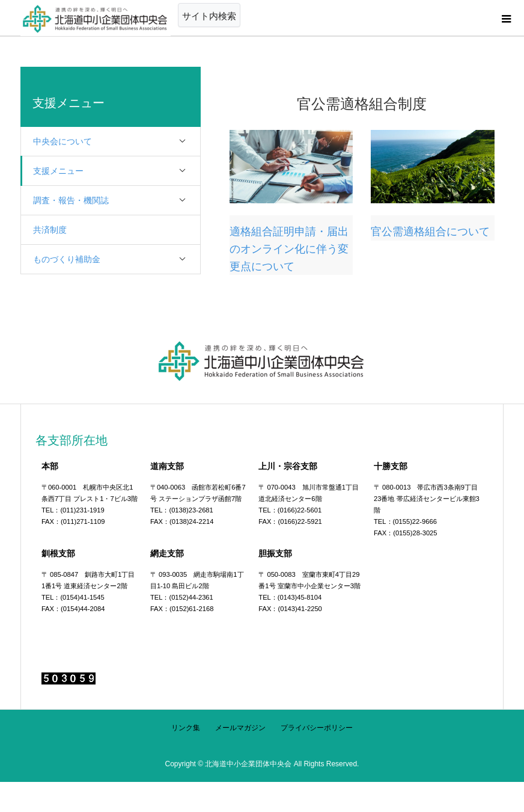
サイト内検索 (209, 16)
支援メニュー (117, 171)
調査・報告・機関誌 (117, 201)
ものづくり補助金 (117, 260)
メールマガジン (240, 728)
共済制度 (50, 230)
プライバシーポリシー (317, 728)
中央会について (117, 142)
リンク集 (186, 728)
